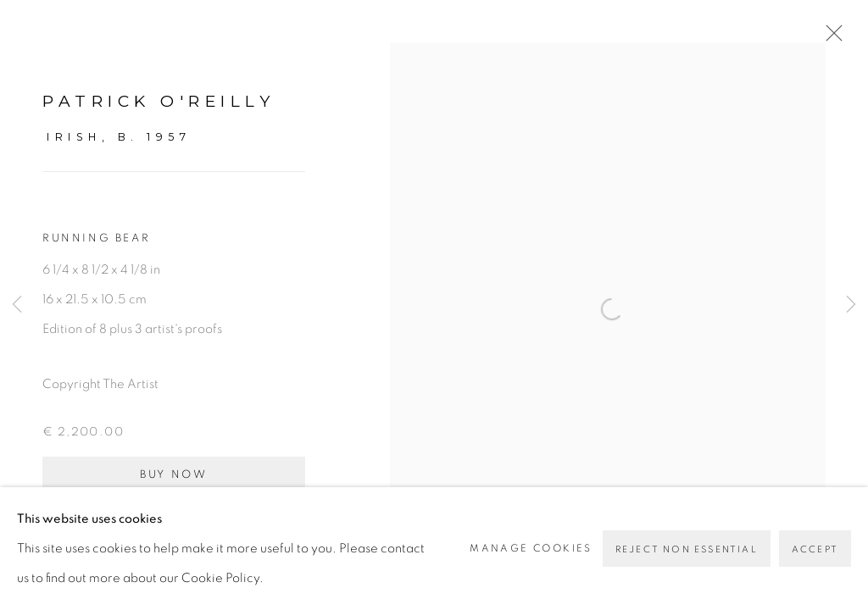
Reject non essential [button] (687, 549)
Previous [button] (17, 305)
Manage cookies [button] (531, 548)
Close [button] (830, 38)
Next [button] (851, 305)
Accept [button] (815, 549)
